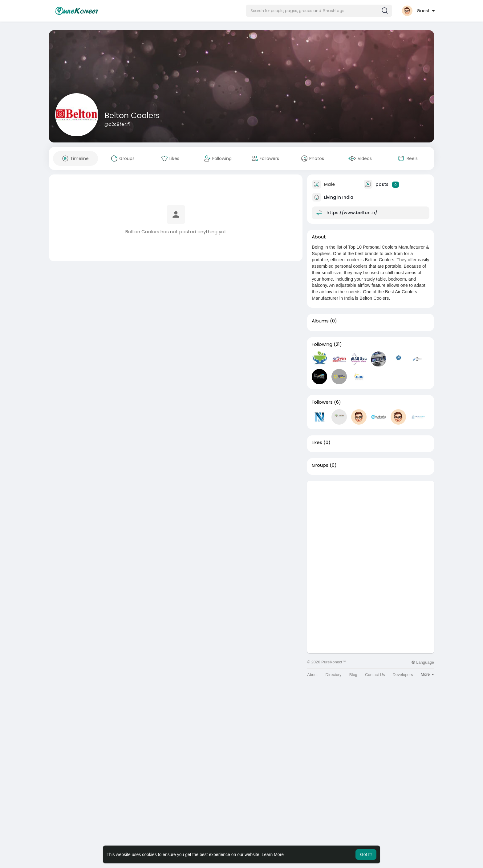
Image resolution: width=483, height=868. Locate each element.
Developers (403, 675)
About (312, 675)
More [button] (427, 674)
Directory (334, 675)
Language (423, 662)
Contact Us (375, 675)
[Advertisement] (371, 524)
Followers (322, 402)
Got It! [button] (366, 854)
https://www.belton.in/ (352, 213)
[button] (319, 11)
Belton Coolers (132, 116)
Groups (320, 465)
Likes (317, 442)
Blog (353, 675)
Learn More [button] (273, 854)
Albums (320, 321)
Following (322, 344)
